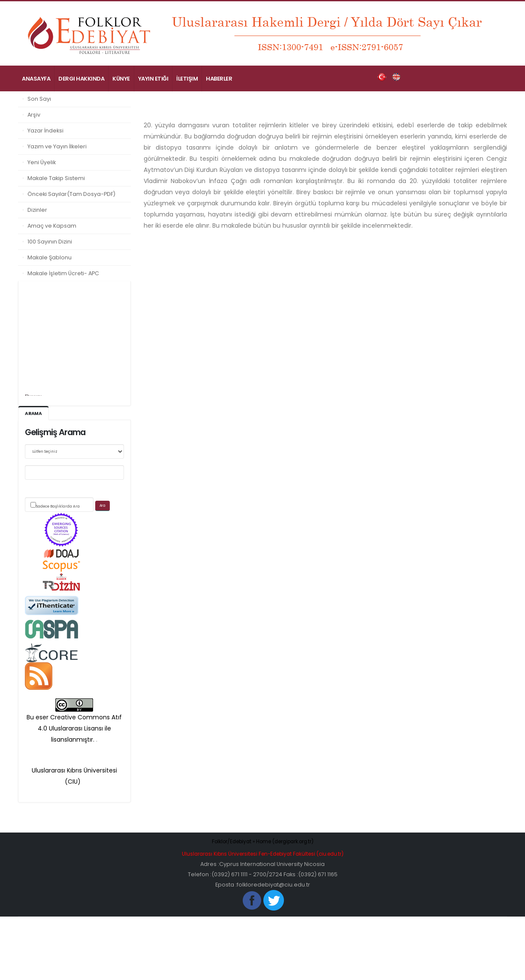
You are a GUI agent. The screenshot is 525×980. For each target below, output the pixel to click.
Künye (121, 79)
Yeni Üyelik (42, 162)
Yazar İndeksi (45, 131)
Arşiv (34, 115)
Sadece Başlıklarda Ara (58, 507)
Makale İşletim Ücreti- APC (63, 273)
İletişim (187, 79)
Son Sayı (39, 99)
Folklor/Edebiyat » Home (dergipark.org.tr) (263, 842)
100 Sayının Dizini (50, 242)
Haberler (219, 79)
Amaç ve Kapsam (52, 226)
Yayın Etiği (153, 79)
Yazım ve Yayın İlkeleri (57, 146)
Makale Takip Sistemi (56, 178)
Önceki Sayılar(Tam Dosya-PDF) (71, 194)
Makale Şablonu (50, 257)
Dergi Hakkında (81, 79)
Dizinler (37, 210)
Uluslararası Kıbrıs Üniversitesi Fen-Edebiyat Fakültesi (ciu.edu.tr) (262, 854)
